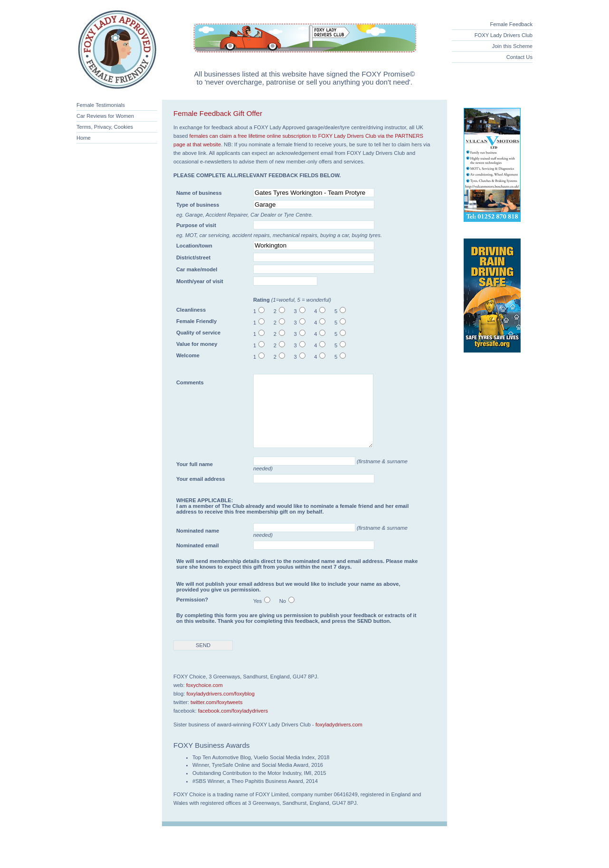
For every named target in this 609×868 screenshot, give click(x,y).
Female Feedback (511, 24)
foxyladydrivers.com (339, 739)
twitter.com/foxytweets (216, 716)
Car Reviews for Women (105, 116)
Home (84, 138)
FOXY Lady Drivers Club (504, 35)
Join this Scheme (512, 46)
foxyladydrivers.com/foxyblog (220, 708)
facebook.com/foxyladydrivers (233, 725)
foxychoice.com (205, 699)
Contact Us (519, 57)
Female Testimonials (101, 105)
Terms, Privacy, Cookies (105, 127)
